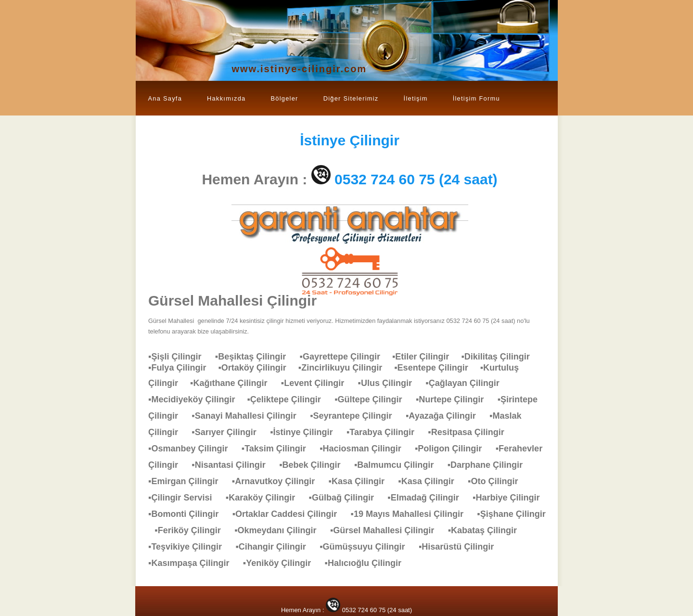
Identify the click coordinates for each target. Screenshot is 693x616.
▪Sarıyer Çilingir (229, 432)
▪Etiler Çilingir (427, 357)
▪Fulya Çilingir (183, 368)
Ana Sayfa (165, 98)
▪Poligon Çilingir (453, 449)
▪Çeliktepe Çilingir (289, 399)
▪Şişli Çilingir (180, 357)
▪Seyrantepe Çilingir (356, 416)
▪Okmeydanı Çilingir (280, 530)
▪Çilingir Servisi (185, 498)
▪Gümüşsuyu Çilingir (367, 547)
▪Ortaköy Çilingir (258, 368)
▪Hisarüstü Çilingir (461, 547)
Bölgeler (284, 98)
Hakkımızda (226, 98)
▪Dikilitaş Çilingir (500, 357)
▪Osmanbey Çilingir (193, 449)
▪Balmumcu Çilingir (399, 465)
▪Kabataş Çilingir (487, 530)
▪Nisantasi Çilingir (233, 465)
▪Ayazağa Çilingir (446, 416)
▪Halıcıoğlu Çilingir (368, 563)
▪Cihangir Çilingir (275, 547)
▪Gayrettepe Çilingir (346, 357)
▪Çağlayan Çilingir (467, 383)
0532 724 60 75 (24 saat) (416, 179)
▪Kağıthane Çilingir (233, 383)
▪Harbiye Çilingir (511, 498)
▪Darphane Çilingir (490, 465)
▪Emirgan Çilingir (188, 481)
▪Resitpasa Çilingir (471, 432)
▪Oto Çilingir (498, 481)
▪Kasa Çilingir (361, 481)
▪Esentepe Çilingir (437, 368)
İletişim (416, 98)
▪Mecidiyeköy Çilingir (198, 399)
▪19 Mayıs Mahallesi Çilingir (412, 514)
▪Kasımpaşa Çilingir (193, 563)
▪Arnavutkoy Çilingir (278, 481)
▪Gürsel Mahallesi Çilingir (387, 530)
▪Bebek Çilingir (314, 465)
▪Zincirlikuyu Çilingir (346, 368)
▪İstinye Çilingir (306, 432)
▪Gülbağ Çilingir (346, 498)
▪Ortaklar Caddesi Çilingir (289, 514)
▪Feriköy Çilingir (192, 530)
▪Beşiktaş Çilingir (255, 357)
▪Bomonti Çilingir (188, 514)
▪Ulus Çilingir (390, 383)
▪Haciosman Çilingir (365, 449)
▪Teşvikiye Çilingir (190, 547)
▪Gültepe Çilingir (373, 399)
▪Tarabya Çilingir (385, 432)
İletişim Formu (476, 98)
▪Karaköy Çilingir (265, 498)
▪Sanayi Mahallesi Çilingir (249, 416)
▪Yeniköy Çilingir (282, 563)
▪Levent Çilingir (317, 383)
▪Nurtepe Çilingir (455, 399)
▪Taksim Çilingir (279, 449)
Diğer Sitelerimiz (351, 98)
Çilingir (350, 140)
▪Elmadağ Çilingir (428, 498)
